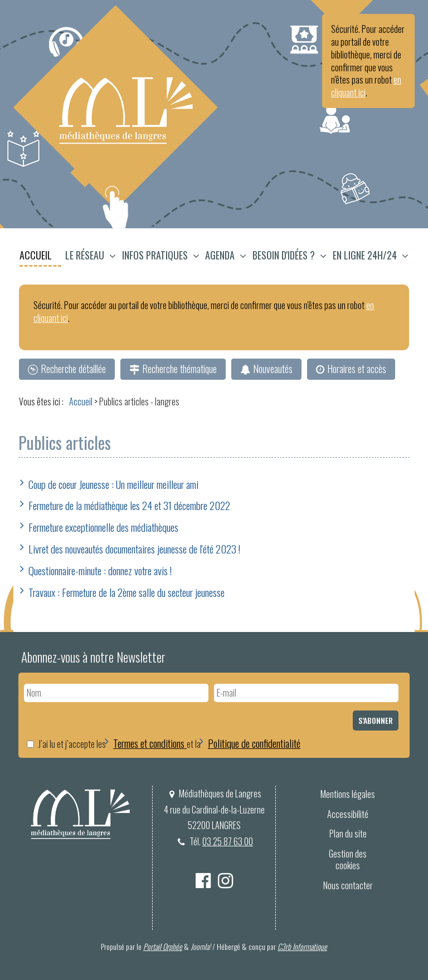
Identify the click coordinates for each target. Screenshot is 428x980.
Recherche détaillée (73, 369)
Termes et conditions (150, 743)
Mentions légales (348, 794)
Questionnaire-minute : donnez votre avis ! (100, 570)
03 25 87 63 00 (228, 841)
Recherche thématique (179, 369)
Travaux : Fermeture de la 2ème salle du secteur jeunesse (127, 592)
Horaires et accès (357, 369)
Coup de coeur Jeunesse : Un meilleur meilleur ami (113, 484)
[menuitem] (41, 256)
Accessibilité (348, 814)
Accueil (36, 255)
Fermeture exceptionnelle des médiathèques (103, 527)
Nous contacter (348, 885)
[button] (91, 256)
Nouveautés (273, 369)
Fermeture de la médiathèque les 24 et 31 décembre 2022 (129, 505)
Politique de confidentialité (254, 743)
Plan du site (348, 834)
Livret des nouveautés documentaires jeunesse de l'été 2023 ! (134, 548)
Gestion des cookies (348, 859)
